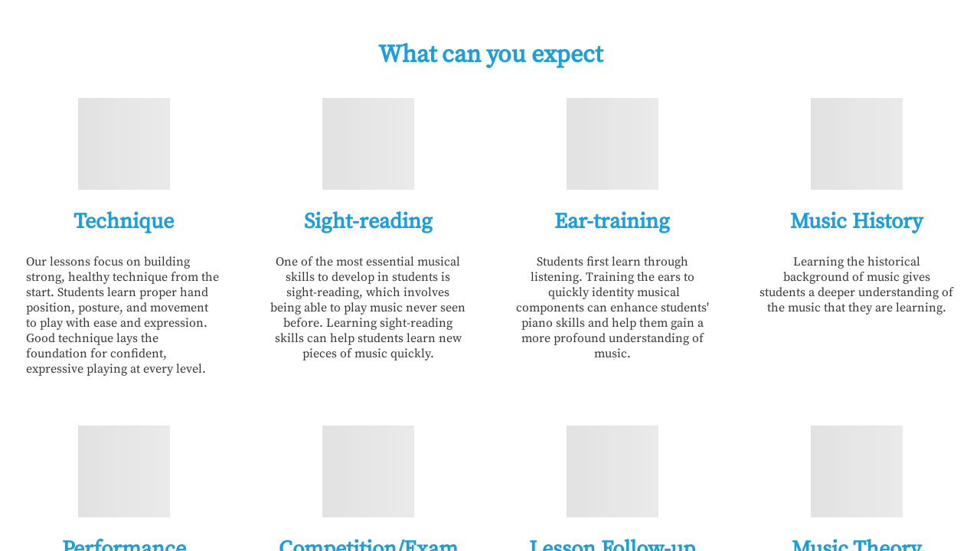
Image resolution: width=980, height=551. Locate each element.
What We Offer (564, 34)
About (657, 34)
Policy (727, 34)
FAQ (792, 34)
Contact (861, 34)
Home (470, 34)
